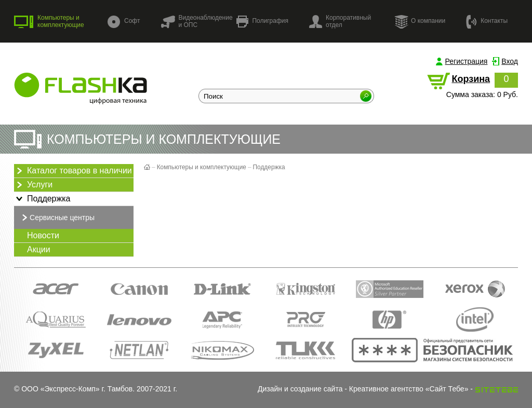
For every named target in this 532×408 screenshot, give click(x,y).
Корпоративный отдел (340, 21)
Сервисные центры (57, 217)
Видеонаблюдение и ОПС (196, 21)
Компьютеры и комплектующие (49, 21)
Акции (39, 249)
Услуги (33, 185)
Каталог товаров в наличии (73, 171)
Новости (43, 235)
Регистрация (467, 61)
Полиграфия (262, 22)
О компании (420, 21)
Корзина (471, 79)
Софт (124, 22)
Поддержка (42, 199)
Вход (510, 61)
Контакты (487, 21)
